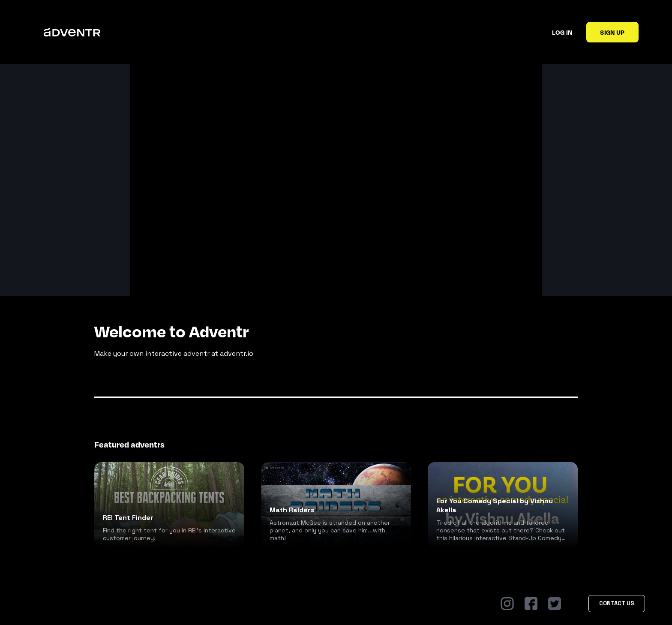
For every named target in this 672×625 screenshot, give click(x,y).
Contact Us (617, 603)
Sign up (612, 32)
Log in (562, 32)
